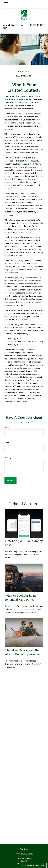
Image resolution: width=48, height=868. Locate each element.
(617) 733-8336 (27, 854)
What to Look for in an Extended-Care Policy (20, 597)
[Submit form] (10, 480)
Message (8, 457)
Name (7, 427)
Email (7, 442)
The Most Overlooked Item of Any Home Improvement (23, 652)
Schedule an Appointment (33, 865)
